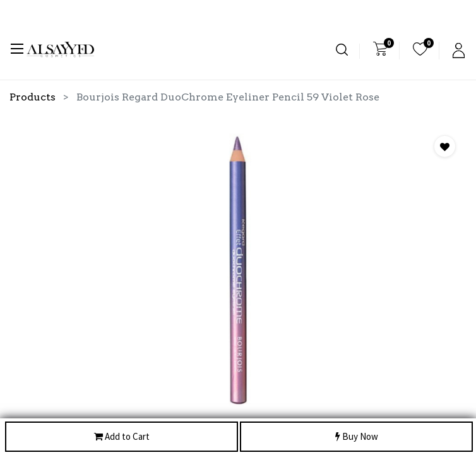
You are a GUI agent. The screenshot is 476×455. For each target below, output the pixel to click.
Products (33, 97)
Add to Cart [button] (122, 437)
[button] (445, 146)
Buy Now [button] (357, 437)
